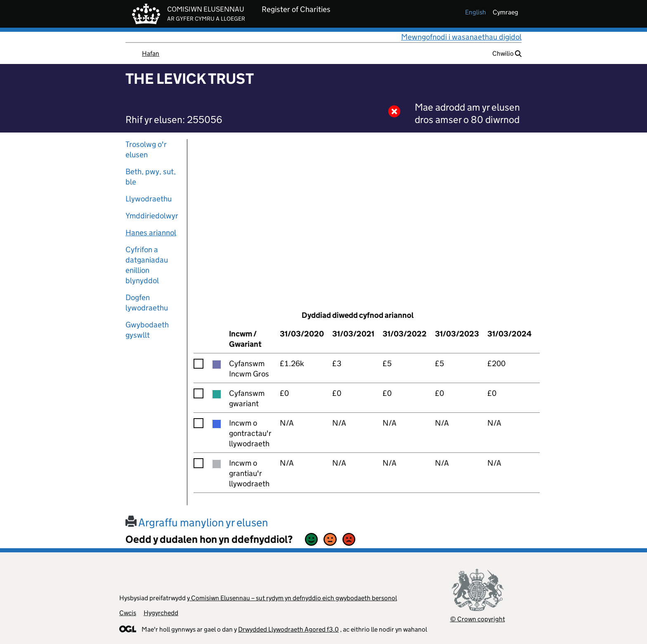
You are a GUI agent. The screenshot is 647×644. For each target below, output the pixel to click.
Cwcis (128, 613)
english (476, 12)
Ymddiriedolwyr (152, 216)
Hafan (151, 53)
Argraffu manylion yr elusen (197, 522)
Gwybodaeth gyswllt (147, 330)
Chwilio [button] (507, 53)
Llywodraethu (149, 199)
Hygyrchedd (161, 613)
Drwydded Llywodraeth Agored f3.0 (288, 629)
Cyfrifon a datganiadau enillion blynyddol (147, 265)
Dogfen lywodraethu (147, 303)
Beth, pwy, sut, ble (151, 177)
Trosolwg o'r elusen (146, 149)
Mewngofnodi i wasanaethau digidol (461, 37)
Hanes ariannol (151, 233)
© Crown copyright (478, 619)
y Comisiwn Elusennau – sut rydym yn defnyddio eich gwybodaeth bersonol (292, 598)
